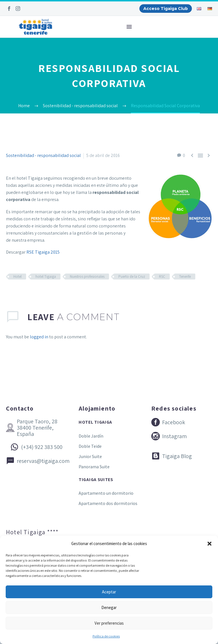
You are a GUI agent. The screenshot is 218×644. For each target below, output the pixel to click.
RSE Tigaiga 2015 (43, 252)
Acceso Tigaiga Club (166, 9)
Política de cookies (106, 636)
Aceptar (109, 592)
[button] (209, 544)
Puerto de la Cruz (132, 277)
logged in (39, 337)
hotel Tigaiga (46, 277)
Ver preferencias (109, 623)
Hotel (17, 277)
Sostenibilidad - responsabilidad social (43, 155)
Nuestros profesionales (87, 277)
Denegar (109, 607)
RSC (162, 277)
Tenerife (185, 277)
